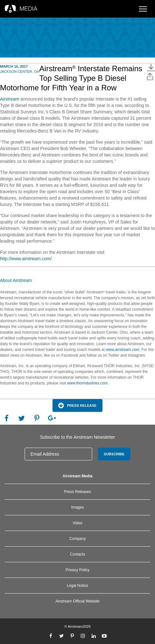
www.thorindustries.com (87, 383)
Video (77, 523)
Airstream (10, 99)
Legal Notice (78, 586)
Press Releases (77, 492)
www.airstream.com (122, 350)
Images (77, 507)
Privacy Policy (78, 570)
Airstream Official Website (77, 601)
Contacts (77, 554)
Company (77, 539)
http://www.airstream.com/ (26, 259)
